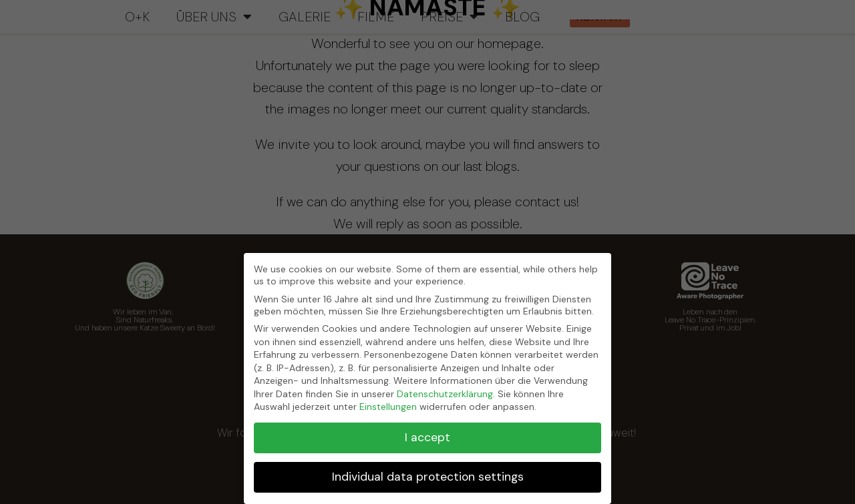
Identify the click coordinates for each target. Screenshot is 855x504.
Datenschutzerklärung (445, 394)
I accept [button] (427, 437)
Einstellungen (388, 407)
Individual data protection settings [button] (428, 477)
